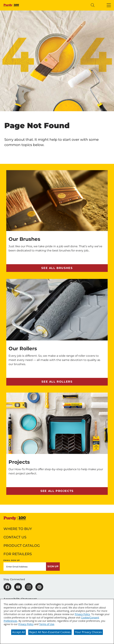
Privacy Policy (82, 614)
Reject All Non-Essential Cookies (50, 632)
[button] (109, 5)
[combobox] (59, 5)
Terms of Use (47, 624)
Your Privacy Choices (88, 632)
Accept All (18, 632)
